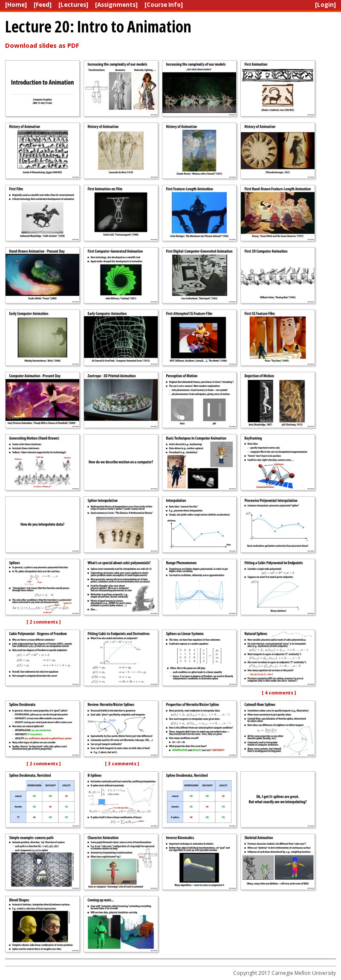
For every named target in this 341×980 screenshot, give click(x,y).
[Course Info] (164, 5)
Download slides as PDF (42, 45)
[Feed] (43, 5)
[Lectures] (73, 5)
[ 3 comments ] (122, 764)
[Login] (325, 5)
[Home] (16, 5)
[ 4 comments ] (279, 693)
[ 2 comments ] (43, 622)
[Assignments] (116, 5)
